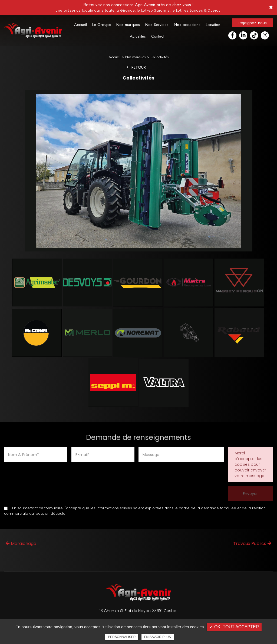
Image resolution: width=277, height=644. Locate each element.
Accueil (80, 25)
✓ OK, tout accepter (234, 627)
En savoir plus (158, 637)
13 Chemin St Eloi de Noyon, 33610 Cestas (138, 611)
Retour (139, 67)
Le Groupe (102, 25)
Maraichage (21, 544)
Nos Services (157, 25)
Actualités (138, 36)
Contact (158, 36)
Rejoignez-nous (253, 23)
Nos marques (128, 25)
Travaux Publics (252, 544)
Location (213, 25)
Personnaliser (122, 637)
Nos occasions (187, 25)
